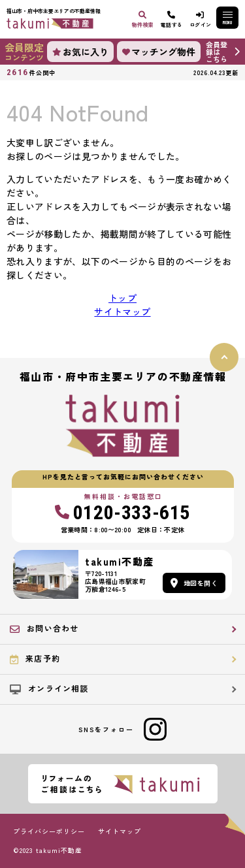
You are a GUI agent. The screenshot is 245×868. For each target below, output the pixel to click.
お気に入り (80, 52)
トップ (122, 298)
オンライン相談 (49, 688)
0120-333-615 (122, 513)
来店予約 (35, 658)
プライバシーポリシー (49, 831)
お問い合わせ (44, 628)
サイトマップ (122, 312)
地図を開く (194, 583)
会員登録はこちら (217, 52)
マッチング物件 (159, 52)
